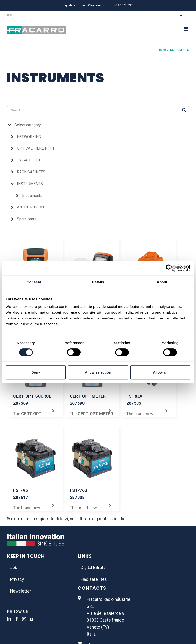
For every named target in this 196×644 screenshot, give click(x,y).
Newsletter (21, 591)
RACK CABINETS (31, 172)
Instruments (32, 196)
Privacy (17, 579)
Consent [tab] (34, 282)
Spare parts (27, 219)
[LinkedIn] (9, 619)
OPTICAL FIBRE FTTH (35, 148)
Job (14, 568)
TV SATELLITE (29, 160)
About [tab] (162, 282)
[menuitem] (69, 5)
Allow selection (98, 372)
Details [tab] (98, 282)
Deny (36, 372)
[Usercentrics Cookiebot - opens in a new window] (169, 268)
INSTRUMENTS (30, 184)
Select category (28, 125)
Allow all (160, 372)
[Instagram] (24, 619)
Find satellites (94, 579)
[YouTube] (32, 619)
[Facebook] (17, 619)
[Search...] (83, 15)
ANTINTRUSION (30, 207)
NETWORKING (29, 137)
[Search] (181, 15)
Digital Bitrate (93, 568)
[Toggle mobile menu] (186, 29)
